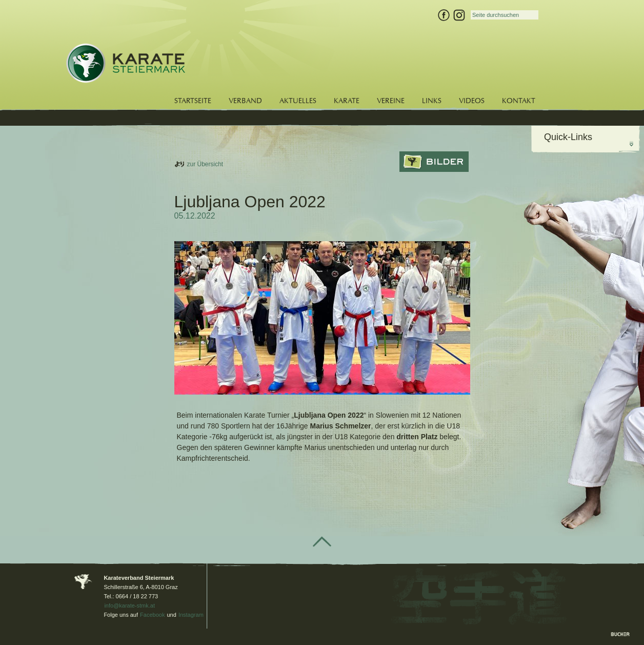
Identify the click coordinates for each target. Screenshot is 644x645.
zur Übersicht (205, 164)
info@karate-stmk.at (129, 605)
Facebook (152, 615)
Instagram (191, 615)
